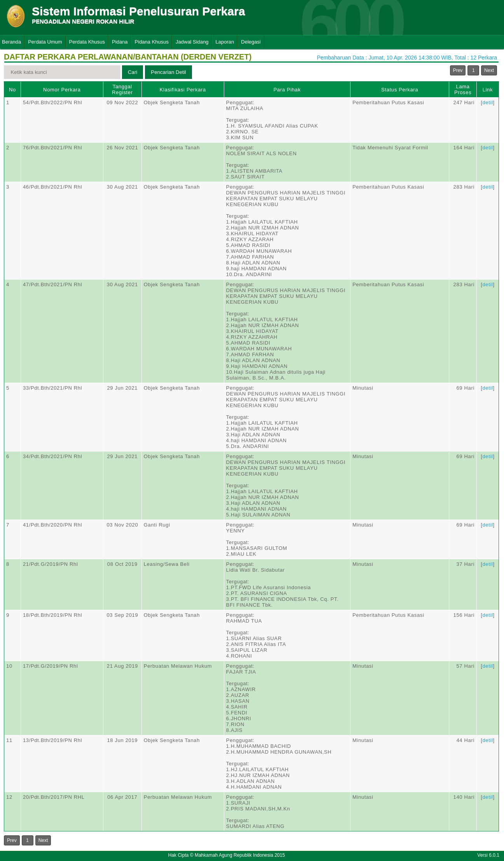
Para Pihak (287, 90)
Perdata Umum (45, 42)
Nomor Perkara (62, 90)
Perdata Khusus (87, 42)
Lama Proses (463, 89)
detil (487, 102)
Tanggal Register (122, 89)
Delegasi (251, 42)
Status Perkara (400, 90)
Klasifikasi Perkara (183, 90)
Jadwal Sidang (192, 42)
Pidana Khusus (152, 42)
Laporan (225, 42)
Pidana (120, 42)
